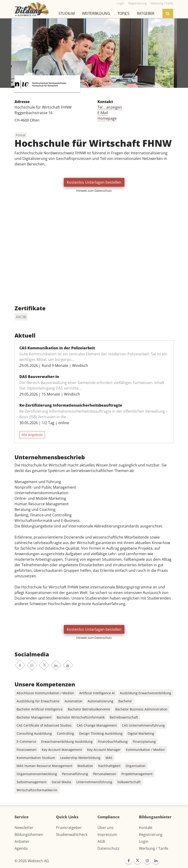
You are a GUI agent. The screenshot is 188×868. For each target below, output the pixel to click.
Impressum (107, 834)
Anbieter (22, 841)
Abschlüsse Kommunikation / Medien (45, 693)
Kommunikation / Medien (145, 750)
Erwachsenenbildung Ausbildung (67, 742)
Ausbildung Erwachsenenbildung (145, 693)
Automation (73, 701)
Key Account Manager (104, 750)
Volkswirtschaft (129, 782)
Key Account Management (62, 750)
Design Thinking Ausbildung (101, 733)
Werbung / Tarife (154, 848)
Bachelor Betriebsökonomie (89, 709)
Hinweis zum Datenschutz (94, 191)
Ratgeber (146, 13)
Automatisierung (100, 701)
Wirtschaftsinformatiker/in (37, 790)
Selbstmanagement (32, 782)
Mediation (85, 766)
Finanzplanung (144, 742)
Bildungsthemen (29, 834)
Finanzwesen (27, 750)
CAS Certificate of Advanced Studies (44, 725)
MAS (109, 758)
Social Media (61, 782)
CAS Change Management (97, 725)
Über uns (106, 828)
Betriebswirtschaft (124, 717)
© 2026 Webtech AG (32, 861)
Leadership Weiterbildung (80, 758)
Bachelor (125, 701)
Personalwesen (105, 774)
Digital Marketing (141, 733)
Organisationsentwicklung (37, 774)
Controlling (65, 733)
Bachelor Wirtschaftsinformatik (81, 717)
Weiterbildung (96, 13)
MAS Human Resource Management (44, 766)
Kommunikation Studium (36, 758)
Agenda (21, 848)
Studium (67, 13)
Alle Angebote (32, 435)
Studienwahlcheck (72, 834)
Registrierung (151, 834)
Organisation (136, 766)
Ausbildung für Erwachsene (38, 701)
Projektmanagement (137, 774)
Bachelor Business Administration (141, 709)
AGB (101, 841)
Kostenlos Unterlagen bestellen (94, 182)
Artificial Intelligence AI (97, 693)
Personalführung (75, 774)
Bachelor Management (34, 717)
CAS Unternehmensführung (143, 725)
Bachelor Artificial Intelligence (40, 709)
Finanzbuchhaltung (113, 742)
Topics (123, 13)
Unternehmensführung (94, 782)
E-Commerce (26, 742)
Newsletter (24, 828)
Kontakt (146, 828)
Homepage (107, 118)
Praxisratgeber (69, 828)
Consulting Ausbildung (34, 733)
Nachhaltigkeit (109, 766)
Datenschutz (109, 848)
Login (144, 841)
